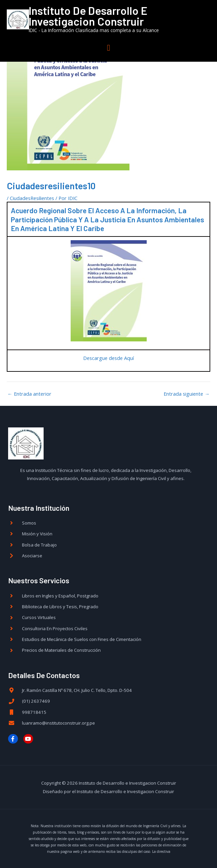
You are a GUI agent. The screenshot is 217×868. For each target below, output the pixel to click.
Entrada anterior (29, 394)
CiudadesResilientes (32, 198)
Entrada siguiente (187, 394)
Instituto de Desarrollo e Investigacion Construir (105, 16)
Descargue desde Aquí (108, 358)
